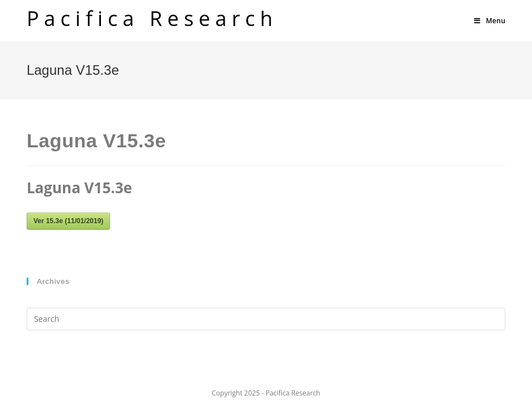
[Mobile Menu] (490, 21)
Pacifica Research (152, 18)
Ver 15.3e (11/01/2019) (68, 221)
